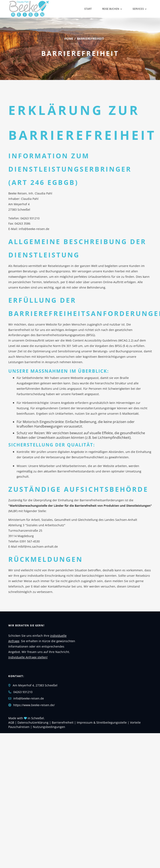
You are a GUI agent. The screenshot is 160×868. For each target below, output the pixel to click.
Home (69, 39)
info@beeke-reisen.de (34, 229)
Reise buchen (111, 9)
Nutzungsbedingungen (49, 727)
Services (138, 9)
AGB (11, 722)
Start (88, 9)
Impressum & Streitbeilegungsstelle (102, 722)
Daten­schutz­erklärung (33, 722)
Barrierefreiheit (63, 722)
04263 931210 (30, 218)
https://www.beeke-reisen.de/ (34, 705)
